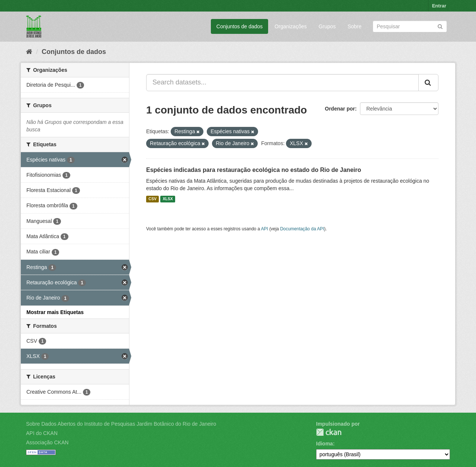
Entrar (439, 6)
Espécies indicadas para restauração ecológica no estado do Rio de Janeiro (254, 170)
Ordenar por (340, 109)
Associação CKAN (47, 442)
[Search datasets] (410, 26)
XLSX (168, 199)
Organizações (290, 26)
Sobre (355, 26)
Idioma (324, 444)
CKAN (329, 432)
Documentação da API (302, 229)
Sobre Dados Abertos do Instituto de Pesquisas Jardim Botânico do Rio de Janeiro (121, 424)
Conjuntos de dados (240, 26)
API (265, 229)
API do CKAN (42, 433)
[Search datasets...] (282, 83)
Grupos (327, 26)
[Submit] (440, 26)
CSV (152, 199)
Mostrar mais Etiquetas (55, 312)
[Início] (29, 52)
